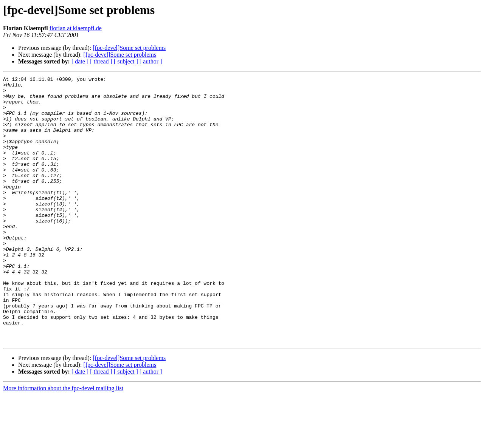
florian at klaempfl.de (76, 28)
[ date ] (80, 61)
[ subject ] (126, 61)
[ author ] (151, 61)
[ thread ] (101, 61)
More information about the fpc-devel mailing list (63, 441)
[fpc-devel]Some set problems (129, 48)
